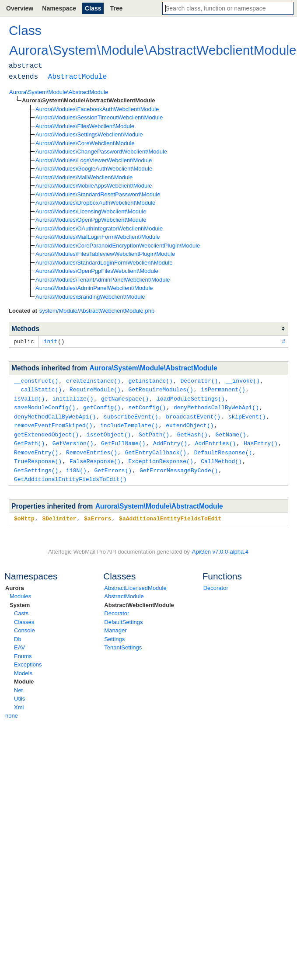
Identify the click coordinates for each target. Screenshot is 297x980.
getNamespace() (125, 397)
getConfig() (102, 405)
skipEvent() (247, 414)
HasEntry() (261, 439)
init (51, 341)
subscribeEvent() (131, 414)
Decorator (117, 607)
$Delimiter (59, 513)
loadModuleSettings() (191, 397)
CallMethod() (221, 457)
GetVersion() (73, 439)
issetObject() (109, 431)
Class (93, 8)
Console (24, 624)
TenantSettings (123, 641)
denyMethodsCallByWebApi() (216, 405)
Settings (114, 633)
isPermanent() (223, 388)
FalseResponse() (95, 457)
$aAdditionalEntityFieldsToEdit (170, 513)
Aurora (15, 582)
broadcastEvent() (193, 414)
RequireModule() (95, 388)
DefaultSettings (123, 616)
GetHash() (192, 431)
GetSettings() (36, 465)
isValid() (29, 397)
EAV (19, 641)
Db (18, 633)
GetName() (231, 431)
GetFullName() (123, 439)
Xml (19, 701)
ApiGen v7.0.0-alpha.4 (220, 546)
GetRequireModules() (161, 388)
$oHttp (24, 513)
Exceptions (28, 658)
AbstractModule (124, 590)
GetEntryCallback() (156, 448)
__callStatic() (38, 388)
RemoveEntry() (36, 448)
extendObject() (190, 422)
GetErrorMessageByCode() (179, 465)
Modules (20, 590)
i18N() (76, 465)
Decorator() (199, 380)
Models (23, 667)
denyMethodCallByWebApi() (55, 414)
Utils (19, 692)
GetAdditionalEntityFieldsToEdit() (70, 474)
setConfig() (147, 405)
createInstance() (93, 380)
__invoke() (243, 380)
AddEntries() (216, 439)
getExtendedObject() (46, 431)
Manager (115, 624)
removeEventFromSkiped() (53, 422)
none (12, 710)
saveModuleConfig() (45, 405)
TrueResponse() (38, 457)
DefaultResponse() (223, 448)
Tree (116, 8)
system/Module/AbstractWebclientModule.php (97, 311)
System (20, 599)
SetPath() (154, 431)
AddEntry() (170, 439)
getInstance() (150, 380)
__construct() (36, 380)
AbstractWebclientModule (139, 599)
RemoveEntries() (92, 448)
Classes (24, 616)
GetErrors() (113, 465)
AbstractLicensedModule (135, 582)
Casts (21, 607)
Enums (23, 650)
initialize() (73, 397)
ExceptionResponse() (161, 457)
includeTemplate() (129, 422)
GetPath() (29, 439)
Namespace (59, 8)
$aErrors (98, 513)
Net (18, 684)
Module (24, 675)
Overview (20, 8)
